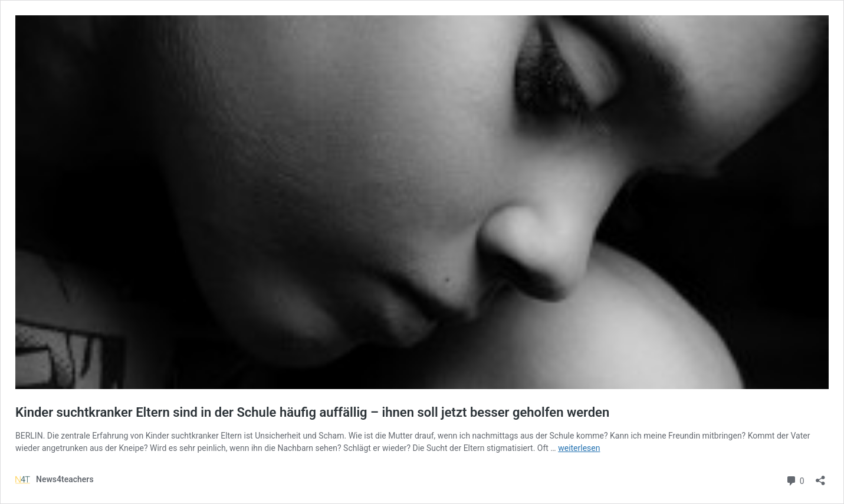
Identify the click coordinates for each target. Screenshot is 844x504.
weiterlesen (579, 448)
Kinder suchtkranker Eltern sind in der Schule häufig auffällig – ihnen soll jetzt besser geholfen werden (312, 412)
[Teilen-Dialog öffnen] (820, 477)
